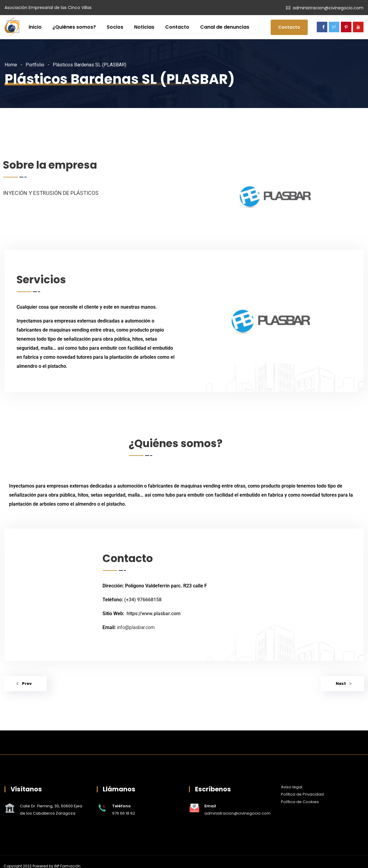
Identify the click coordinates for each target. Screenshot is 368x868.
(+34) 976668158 (143, 600)
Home (11, 65)
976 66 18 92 (124, 813)
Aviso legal (292, 787)
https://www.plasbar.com (154, 614)
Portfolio (35, 65)
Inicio (35, 27)
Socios (115, 27)
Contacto (177, 27)
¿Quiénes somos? (74, 27)
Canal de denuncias (225, 27)
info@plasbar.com (136, 627)
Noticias (144, 27)
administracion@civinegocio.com (328, 8)
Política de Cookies (300, 802)
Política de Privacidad (302, 794)
